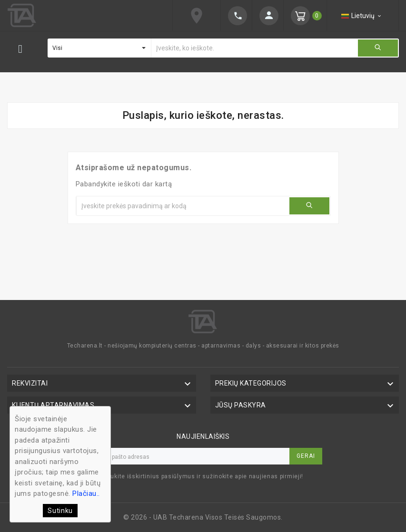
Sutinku (60, 511)
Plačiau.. (86, 493)
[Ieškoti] (254, 48)
